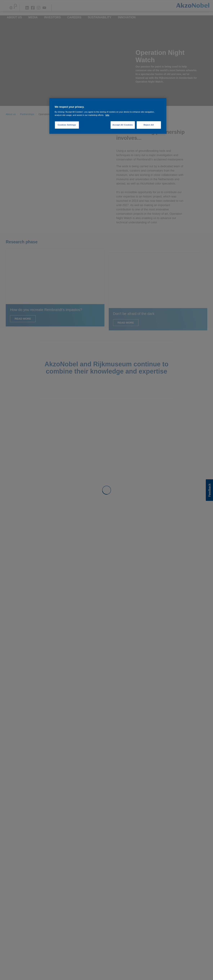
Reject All (149, 125)
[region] (108, 116)
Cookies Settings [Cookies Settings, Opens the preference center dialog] (67, 125)
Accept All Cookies (123, 125)
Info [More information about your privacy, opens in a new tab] (107, 115)
